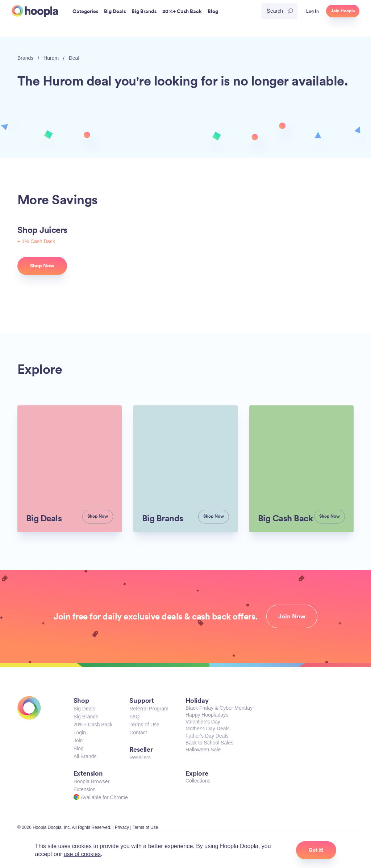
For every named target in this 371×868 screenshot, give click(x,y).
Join (78, 740)
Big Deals (84, 709)
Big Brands (86, 717)
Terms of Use (144, 725)
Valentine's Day (203, 722)
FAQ (134, 717)
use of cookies (82, 854)
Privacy (122, 827)
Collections (198, 781)
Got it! (316, 850)
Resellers (140, 758)
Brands (25, 58)
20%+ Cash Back (93, 725)
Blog (79, 748)
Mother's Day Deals (208, 729)
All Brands (85, 756)
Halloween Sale (203, 750)
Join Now (292, 616)
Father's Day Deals (207, 736)
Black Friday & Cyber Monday (219, 708)
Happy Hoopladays (207, 715)
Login (80, 733)
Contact (138, 733)
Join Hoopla (343, 11)
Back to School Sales (209, 743)
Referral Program (149, 709)
